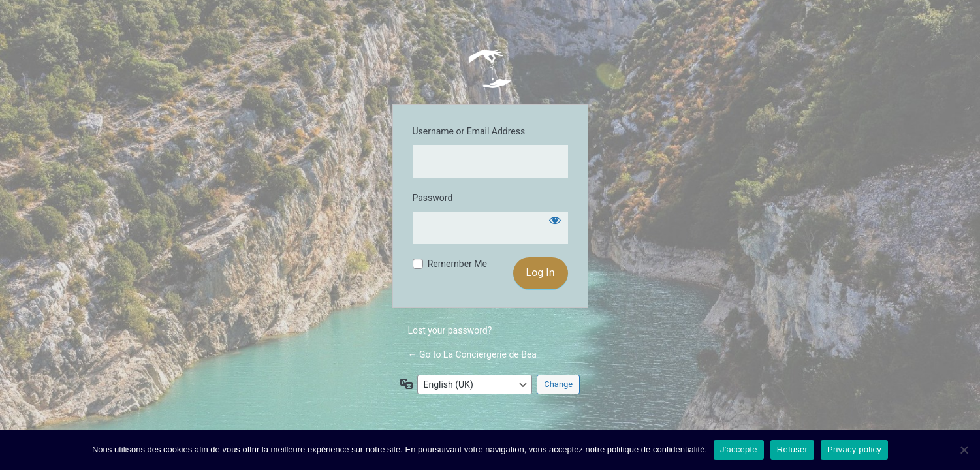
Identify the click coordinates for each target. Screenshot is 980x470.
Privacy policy (854, 449)
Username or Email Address (469, 131)
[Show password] (555, 220)
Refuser (792, 449)
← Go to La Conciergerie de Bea (472, 354)
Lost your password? (450, 330)
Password (433, 198)
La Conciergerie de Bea (490, 69)
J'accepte (739, 449)
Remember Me (457, 264)
